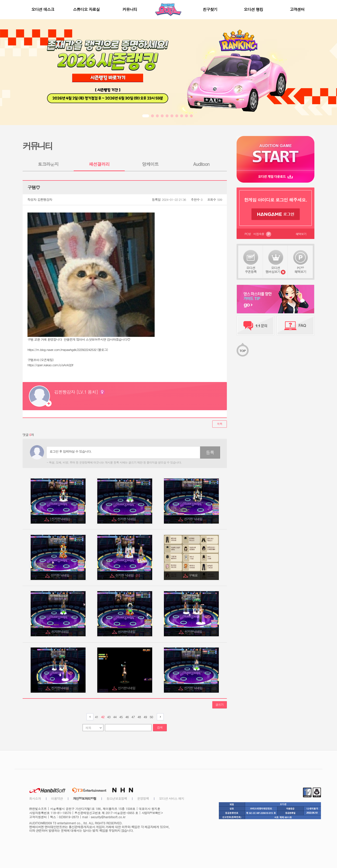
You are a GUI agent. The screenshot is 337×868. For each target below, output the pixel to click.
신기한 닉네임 (127, 519)
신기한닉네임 (60, 632)
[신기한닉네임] (60, 519)
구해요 (194, 575)
